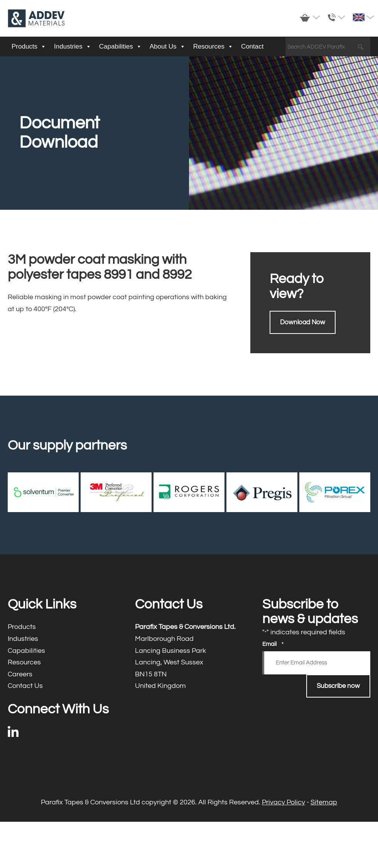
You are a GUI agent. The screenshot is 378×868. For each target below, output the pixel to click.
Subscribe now (338, 686)
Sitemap (324, 802)
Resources (213, 47)
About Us (168, 47)
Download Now (303, 322)
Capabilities (121, 47)
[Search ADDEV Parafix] (328, 47)
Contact (252, 46)
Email (273, 644)
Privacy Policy (283, 802)
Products (29, 47)
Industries (73, 47)
